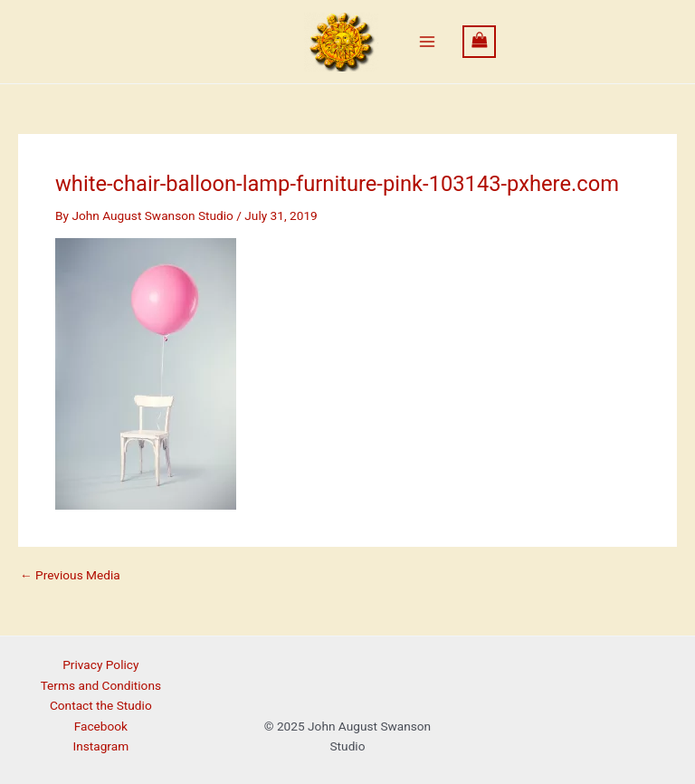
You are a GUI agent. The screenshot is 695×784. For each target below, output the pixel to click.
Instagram (100, 746)
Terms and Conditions (101, 685)
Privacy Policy (100, 664)
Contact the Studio (101, 705)
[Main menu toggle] (427, 42)
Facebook (101, 726)
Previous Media (70, 576)
